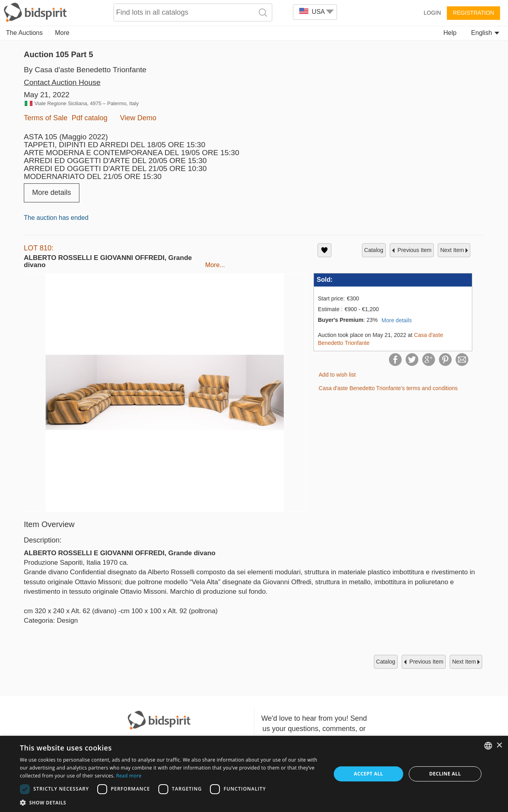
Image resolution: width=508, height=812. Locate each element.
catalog (374, 250)
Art (59, 33)
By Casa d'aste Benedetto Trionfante (85, 70)
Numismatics (226, 33)
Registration (473, 13)
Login (432, 13)
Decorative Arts (174, 33)
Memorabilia (311, 33)
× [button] (499, 746)
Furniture (269, 33)
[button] (171, 802)
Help (450, 33)
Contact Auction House (62, 82)
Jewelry (130, 33)
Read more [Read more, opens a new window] (129, 776)
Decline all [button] (445, 774)
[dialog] (254, 774)
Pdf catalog (90, 118)
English (485, 33)
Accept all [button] (369, 774)
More (347, 33)
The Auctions (24, 33)
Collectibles (91, 33)
